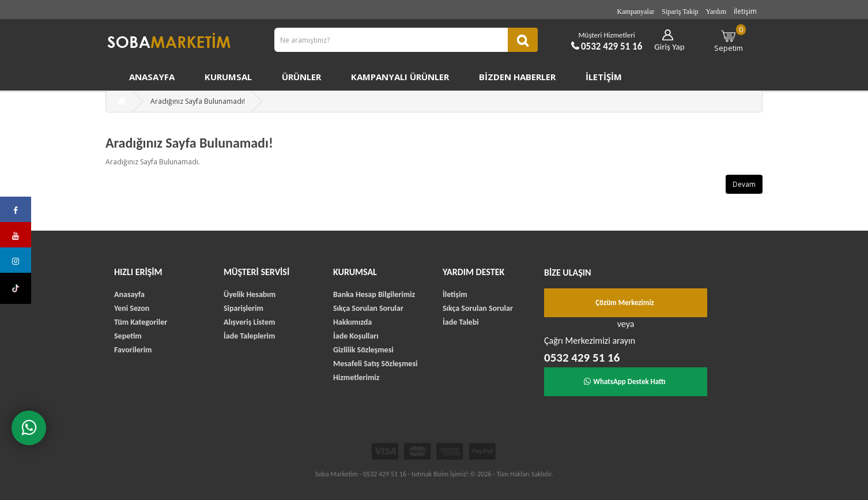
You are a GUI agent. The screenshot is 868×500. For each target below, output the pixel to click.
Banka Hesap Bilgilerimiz (374, 294)
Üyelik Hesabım (250, 294)
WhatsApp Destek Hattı (625, 381)
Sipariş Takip (680, 12)
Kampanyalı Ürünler (400, 77)
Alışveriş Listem (249, 322)
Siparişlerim (244, 308)
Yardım (716, 12)
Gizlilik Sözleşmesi (363, 350)
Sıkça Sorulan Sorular (368, 308)
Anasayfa (152, 77)
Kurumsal (228, 77)
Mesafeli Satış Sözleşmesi (375, 364)
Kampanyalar (636, 12)
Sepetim (730, 39)
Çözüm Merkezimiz (625, 302)
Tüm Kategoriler (141, 322)
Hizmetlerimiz (356, 377)
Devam (744, 184)
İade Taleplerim (249, 336)
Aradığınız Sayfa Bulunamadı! (198, 101)
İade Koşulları (356, 336)
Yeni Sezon (132, 308)
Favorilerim (133, 350)
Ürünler (301, 77)
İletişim (745, 11)
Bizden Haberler (517, 77)
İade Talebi (461, 322)
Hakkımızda (352, 322)
